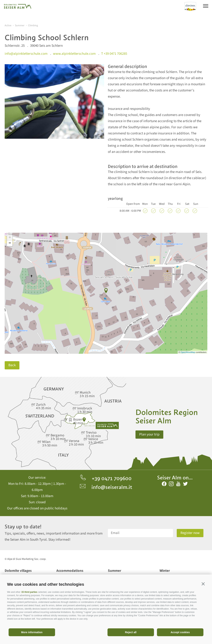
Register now (190, 533)
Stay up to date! (23, 527)
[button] (203, 584)
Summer (115, 571)
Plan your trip (149, 434)
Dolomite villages (18, 571)
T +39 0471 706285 (114, 54)
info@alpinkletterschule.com (26, 54)
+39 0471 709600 (106, 478)
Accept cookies (180, 632)
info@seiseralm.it (106, 487)
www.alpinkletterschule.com (74, 54)
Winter (165, 571)
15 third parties (29, 592)
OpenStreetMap (188, 352)
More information (32, 632)
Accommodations (70, 571)
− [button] (10, 243)
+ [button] (10, 238)
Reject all (131, 632)
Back (12, 365)
